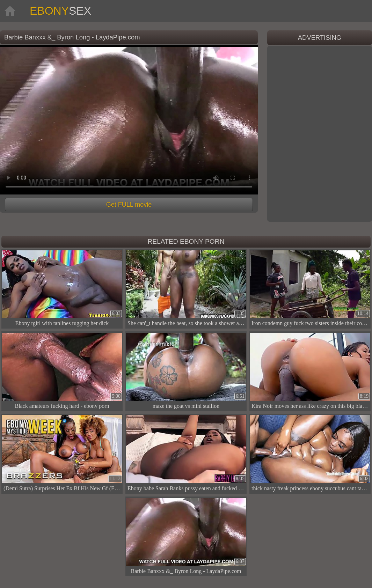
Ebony (60, 11)
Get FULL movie (129, 205)
